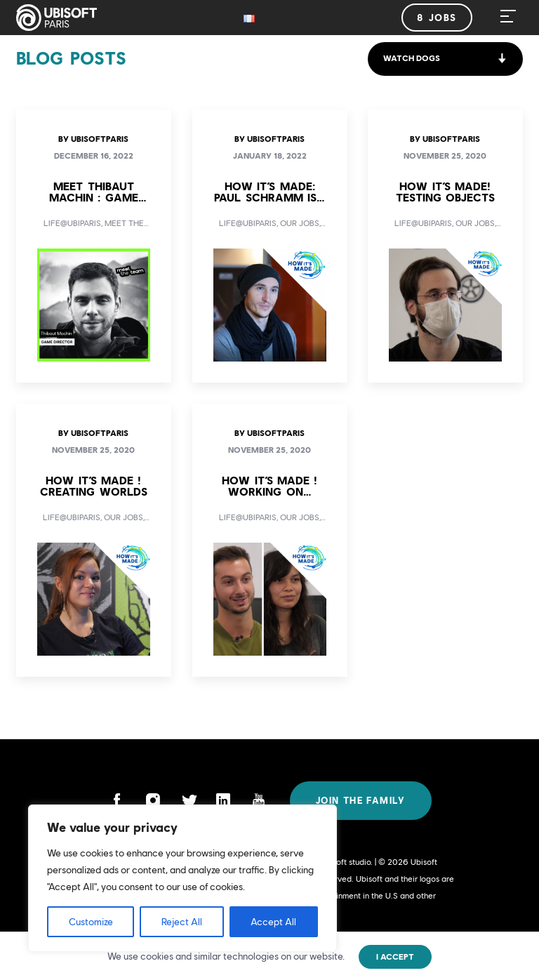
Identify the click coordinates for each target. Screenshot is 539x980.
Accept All (273, 922)
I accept (395, 957)
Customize (91, 922)
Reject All (182, 922)
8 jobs (437, 18)
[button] (445, 59)
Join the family (361, 800)
